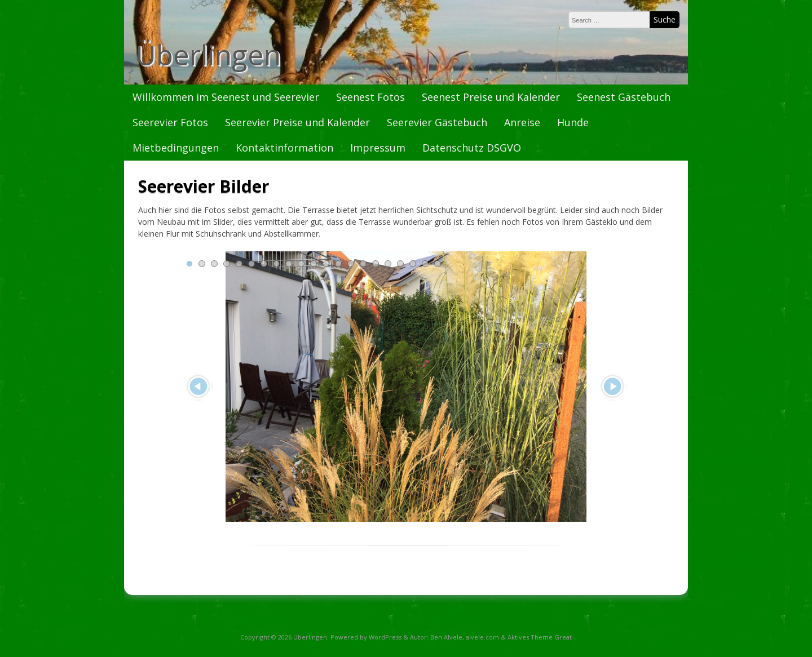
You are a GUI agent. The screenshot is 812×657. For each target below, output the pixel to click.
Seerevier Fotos (170, 122)
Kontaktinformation (284, 148)
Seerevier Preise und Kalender (297, 122)
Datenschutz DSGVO (472, 148)
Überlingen (208, 55)
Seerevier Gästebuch (437, 122)
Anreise (522, 122)
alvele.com (482, 637)
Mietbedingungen (176, 148)
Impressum (378, 148)
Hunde (573, 122)
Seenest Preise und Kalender (491, 97)
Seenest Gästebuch (624, 97)
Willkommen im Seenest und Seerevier (226, 97)
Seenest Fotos (370, 97)
